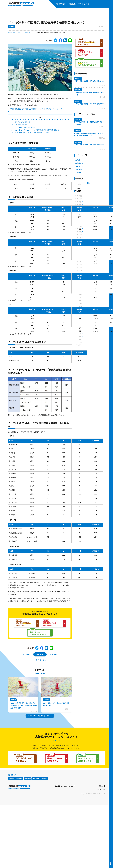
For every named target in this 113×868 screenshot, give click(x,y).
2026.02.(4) (79, 205)
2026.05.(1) (79, 196)
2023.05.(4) (79, 303)
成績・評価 (79, 169)
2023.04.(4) (79, 306)
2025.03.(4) (79, 238)
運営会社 (102, 786)
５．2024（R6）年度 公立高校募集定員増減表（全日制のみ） (32, 133)
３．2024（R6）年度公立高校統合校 (24, 127)
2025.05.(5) (79, 232)
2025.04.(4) (79, 235)
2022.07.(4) (79, 333)
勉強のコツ (79, 166)
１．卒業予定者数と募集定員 (21, 122)
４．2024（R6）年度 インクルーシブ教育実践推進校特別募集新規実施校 (36, 130)
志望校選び (79, 163)
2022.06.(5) (79, 336)
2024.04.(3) (79, 270)
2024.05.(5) (79, 267)
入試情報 (78, 160)
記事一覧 (28, 32)
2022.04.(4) (79, 342)
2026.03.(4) (79, 202)
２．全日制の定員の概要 (20, 125)
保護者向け (79, 172)
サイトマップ (101, 790)
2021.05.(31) (79, 345)
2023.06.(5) (79, 300)
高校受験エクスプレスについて (65, 786)
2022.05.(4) (79, 339)
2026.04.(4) (79, 199)
